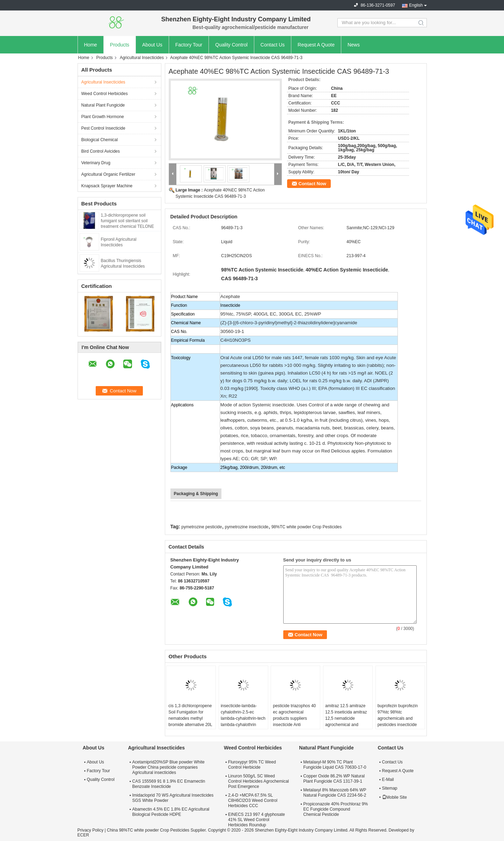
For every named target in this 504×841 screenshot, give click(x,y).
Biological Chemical (100, 140)
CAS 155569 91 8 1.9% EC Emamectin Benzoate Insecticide (169, 784)
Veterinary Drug (96, 163)
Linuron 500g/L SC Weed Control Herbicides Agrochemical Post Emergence (258, 781)
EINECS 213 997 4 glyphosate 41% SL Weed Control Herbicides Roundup (257, 820)
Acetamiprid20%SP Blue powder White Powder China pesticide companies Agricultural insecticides (169, 767)
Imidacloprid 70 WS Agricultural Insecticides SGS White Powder (173, 798)
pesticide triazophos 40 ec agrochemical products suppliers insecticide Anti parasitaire (294, 718)
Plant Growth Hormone (103, 117)
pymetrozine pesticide (202, 527)
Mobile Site (395, 797)
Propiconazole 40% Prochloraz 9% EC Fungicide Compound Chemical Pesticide (335, 809)
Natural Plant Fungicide (103, 105)
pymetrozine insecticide (247, 527)
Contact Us (273, 45)
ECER (83, 835)
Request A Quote (316, 45)
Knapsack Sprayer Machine (107, 186)
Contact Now (312, 184)
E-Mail (388, 780)
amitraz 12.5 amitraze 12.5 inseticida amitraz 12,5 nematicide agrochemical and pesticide (346, 718)
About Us (152, 45)
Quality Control (231, 45)
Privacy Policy (91, 830)
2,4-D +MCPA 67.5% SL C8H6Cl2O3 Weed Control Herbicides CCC (253, 800)
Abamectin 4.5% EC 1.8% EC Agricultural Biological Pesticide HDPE (171, 812)
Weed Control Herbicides (105, 94)
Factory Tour (189, 45)
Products (120, 45)
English (416, 5)
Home (91, 45)
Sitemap (390, 788)
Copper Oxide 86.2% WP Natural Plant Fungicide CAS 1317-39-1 (334, 779)
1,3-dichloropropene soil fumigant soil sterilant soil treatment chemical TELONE (128, 221)
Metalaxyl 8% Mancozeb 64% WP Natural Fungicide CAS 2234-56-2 (335, 793)
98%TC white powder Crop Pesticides (306, 527)
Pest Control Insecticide (103, 128)
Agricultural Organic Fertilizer (108, 174)
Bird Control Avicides (101, 151)
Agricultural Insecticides (142, 58)
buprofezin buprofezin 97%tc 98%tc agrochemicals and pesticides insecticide (398, 715)
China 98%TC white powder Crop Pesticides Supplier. (157, 830)
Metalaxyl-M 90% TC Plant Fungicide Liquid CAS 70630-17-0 (335, 765)
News (354, 45)
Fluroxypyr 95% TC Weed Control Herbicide (252, 765)
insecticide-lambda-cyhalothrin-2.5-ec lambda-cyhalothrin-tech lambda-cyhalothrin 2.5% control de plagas (243, 718)
